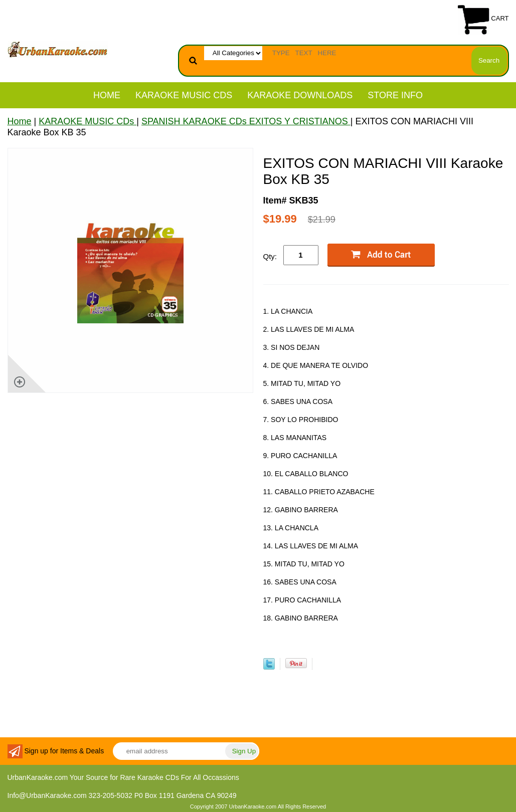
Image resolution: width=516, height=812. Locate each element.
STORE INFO (395, 95)
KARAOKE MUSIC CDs (184, 95)
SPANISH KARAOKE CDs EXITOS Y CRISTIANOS (246, 121)
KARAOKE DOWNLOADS (300, 95)
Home (107, 95)
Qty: (270, 256)
